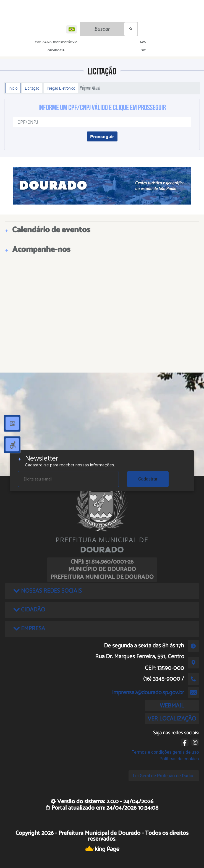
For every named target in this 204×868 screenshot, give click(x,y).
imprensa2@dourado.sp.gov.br (148, 693)
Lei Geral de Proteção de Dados (164, 776)
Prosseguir (102, 136)
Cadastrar (148, 479)
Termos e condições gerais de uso (165, 752)
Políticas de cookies (179, 759)
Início (13, 88)
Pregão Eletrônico (61, 88)
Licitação (32, 88)
